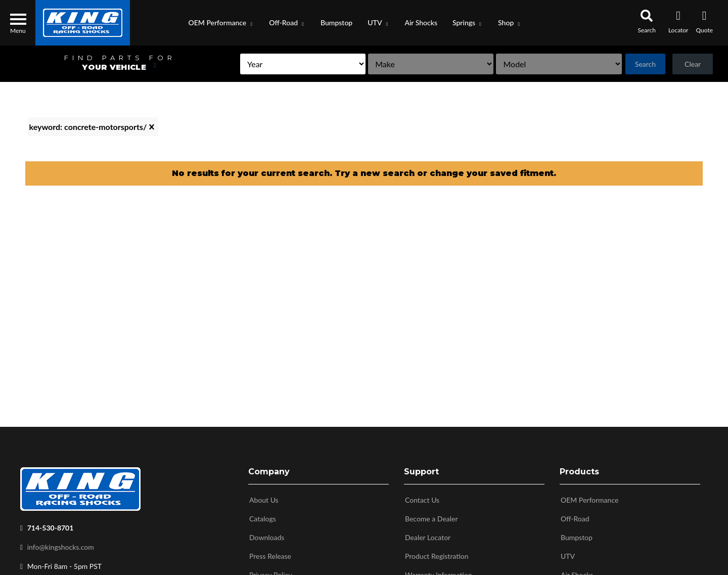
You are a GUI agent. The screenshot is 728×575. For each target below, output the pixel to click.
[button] (221, 23)
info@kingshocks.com (61, 547)
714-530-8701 (51, 528)
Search (634, 64)
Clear (689, 64)
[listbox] (233, 64)
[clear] (152, 127)
